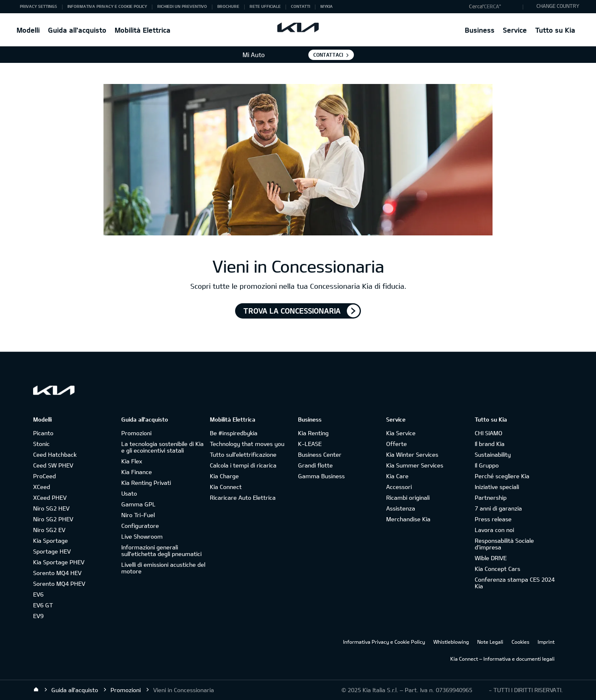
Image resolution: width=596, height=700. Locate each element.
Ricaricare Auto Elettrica (243, 497)
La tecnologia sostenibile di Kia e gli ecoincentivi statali (162, 447)
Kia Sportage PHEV (59, 562)
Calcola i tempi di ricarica (243, 465)
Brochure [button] (228, 6)
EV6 (38, 594)
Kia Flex (132, 461)
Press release (493, 519)
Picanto (43, 433)
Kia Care (397, 476)
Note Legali (490, 642)
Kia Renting (313, 433)
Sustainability (493, 454)
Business (480, 30)
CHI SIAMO (489, 433)
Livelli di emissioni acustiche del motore (163, 568)
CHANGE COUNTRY (558, 6)
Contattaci (328, 55)
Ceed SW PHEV (53, 465)
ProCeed (44, 476)
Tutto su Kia (555, 30)
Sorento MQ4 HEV (57, 573)
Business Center (320, 454)
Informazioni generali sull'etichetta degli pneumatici (161, 550)
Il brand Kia (490, 444)
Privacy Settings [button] (38, 6)
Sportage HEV (52, 551)
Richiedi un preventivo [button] (182, 6)
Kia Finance (137, 472)
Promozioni (136, 433)
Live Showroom (142, 536)
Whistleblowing (451, 642)
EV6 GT (43, 605)
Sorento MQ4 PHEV (59, 584)
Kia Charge (224, 476)
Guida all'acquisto (77, 30)
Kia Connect (226, 487)
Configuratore (140, 526)
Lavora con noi (494, 530)
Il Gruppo (487, 465)
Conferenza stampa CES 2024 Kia (515, 583)
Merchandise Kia (408, 519)
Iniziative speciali (497, 487)
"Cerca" (491, 6)
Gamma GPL (138, 504)
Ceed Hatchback (55, 454)
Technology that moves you (247, 444)
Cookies (520, 642)
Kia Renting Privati (146, 483)
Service (515, 30)
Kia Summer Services (415, 465)
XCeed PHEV (50, 497)
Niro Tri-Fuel (138, 515)
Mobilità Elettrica (143, 30)
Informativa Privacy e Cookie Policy (384, 642)
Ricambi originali (408, 497)
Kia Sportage (50, 541)
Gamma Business (321, 476)
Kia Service (401, 433)
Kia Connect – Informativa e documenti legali (502, 659)
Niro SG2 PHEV (53, 519)
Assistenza (401, 508)
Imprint (546, 642)
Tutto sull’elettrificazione (243, 454)
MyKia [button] (327, 6)
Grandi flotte (315, 465)
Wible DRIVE (491, 558)
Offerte (397, 444)
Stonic (41, 444)
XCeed (42, 487)
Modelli (28, 30)
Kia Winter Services (412, 454)
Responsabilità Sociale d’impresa (504, 544)
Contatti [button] (300, 6)
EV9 (38, 616)
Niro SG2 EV (49, 530)
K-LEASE (310, 444)
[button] (494, 7)
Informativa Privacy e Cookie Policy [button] (107, 6)
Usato (129, 493)
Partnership (491, 497)
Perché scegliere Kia (502, 476)
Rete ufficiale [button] (265, 6)
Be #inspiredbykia (234, 433)
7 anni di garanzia (498, 508)
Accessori (399, 487)
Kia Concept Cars (497, 569)
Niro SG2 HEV (51, 508)
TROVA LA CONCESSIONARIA (292, 311)
